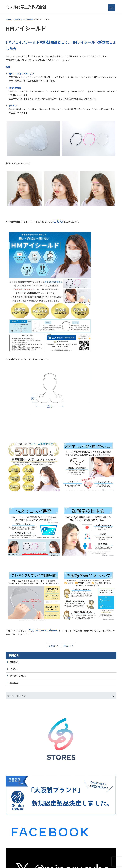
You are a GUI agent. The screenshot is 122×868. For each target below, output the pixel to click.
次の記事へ (68, 646)
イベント (14, 669)
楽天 (31, 630)
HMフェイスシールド (23, 42)
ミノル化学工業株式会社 (27, 7)
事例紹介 (14, 655)
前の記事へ (54, 646)
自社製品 (14, 662)
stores (53, 630)
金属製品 (14, 683)
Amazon (41, 630)
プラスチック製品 (18, 676)
